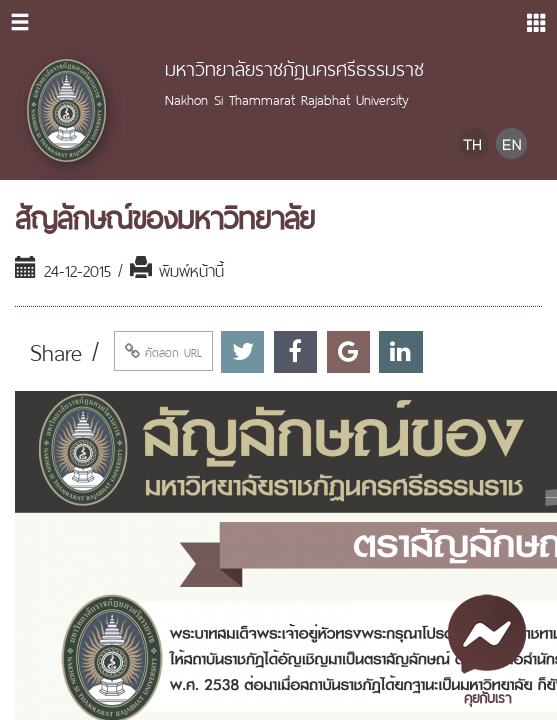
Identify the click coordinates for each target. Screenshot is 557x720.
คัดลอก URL (163, 351)
